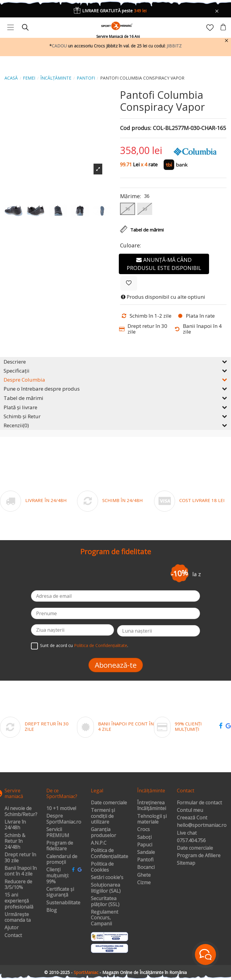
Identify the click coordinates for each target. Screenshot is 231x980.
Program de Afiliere (199, 856)
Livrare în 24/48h (15, 825)
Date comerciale (109, 803)
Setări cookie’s (107, 878)
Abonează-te (116, 665)
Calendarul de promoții (62, 859)
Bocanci (146, 867)
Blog (52, 910)
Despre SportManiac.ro (64, 819)
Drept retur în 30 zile (20, 858)
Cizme (144, 883)
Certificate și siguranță (60, 892)
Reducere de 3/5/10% (18, 885)
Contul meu (190, 810)
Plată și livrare (115, 407)
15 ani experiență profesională (19, 901)
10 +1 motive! (61, 809)
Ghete (144, 875)
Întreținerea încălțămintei (152, 806)
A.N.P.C (99, 843)
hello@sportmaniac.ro (202, 825)
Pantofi (145, 860)
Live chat (187, 833)
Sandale (146, 852)
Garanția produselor (103, 832)
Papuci (145, 845)
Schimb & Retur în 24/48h (15, 841)
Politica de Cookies (102, 867)
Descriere (115, 362)
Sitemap (186, 863)
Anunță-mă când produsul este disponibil (164, 264)
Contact (13, 936)
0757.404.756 (191, 841)
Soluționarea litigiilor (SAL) (106, 888)
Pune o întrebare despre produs (115, 389)
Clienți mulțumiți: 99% (58, 876)
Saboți (144, 837)
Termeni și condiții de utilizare (103, 816)
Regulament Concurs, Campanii (105, 918)
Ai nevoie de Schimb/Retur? (21, 811)
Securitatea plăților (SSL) (105, 901)
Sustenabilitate (63, 903)
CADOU (59, 46)
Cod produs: (136, 128)
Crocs (143, 830)
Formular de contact (199, 803)
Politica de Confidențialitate (101, 645)
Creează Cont (192, 818)
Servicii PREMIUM (58, 832)
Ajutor (12, 928)
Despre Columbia (115, 380)
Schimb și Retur (115, 416)
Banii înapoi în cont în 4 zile (21, 871)
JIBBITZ (174, 46)
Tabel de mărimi (115, 398)
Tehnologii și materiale (152, 819)
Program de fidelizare (60, 846)
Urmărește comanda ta (18, 917)
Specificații (115, 371)
